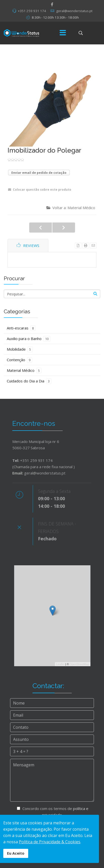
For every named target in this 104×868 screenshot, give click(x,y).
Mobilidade (20, 349)
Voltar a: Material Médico (71, 208)
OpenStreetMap (83, 664)
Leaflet (64, 664)
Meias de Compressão (41, 228)
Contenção (20, 360)
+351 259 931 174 (32, 11)
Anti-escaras (21, 328)
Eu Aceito (16, 853)
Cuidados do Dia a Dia (29, 381)
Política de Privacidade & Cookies (50, 842)
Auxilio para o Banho (29, 339)
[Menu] (63, 33)
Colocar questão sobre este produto (40, 190)
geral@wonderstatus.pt (74, 11)
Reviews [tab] (28, 245)
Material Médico (24, 371)
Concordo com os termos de (53, 812)
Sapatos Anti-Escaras (64, 228)
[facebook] (52, 4)
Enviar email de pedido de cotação (39, 173)
